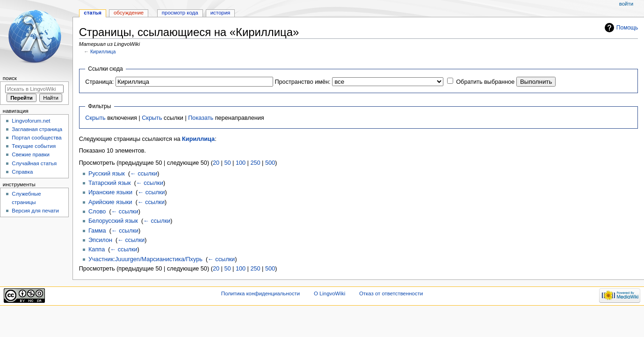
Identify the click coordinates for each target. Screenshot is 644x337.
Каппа (97, 249)
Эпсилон (100, 240)
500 (270, 163)
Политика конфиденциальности (261, 293)
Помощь (627, 28)
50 (227, 163)
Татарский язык (110, 183)
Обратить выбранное (485, 82)
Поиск (10, 78)
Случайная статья (34, 163)
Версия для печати (35, 211)
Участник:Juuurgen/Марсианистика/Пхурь (145, 259)
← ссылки (144, 174)
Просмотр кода (180, 13)
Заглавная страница (37, 129)
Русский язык (107, 174)
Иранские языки (110, 192)
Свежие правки (31, 154)
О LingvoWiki (329, 293)
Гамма (97, 231)
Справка (22, 172)
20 (216, 163)
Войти (626, 4)
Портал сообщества (36, 138)
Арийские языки (110, 202)
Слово (97, 212)
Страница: (99, 82)
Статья (93, 13)
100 (241, 163)
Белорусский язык (113, 221)
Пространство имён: (302, 82)
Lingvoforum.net (31, 121)
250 (255, 163)
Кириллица (103, 51)
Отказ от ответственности (391, 293)
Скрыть (95, 118)
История (221, 13)
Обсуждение (129, 13)
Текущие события (34, 146)
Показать (201, 118)
